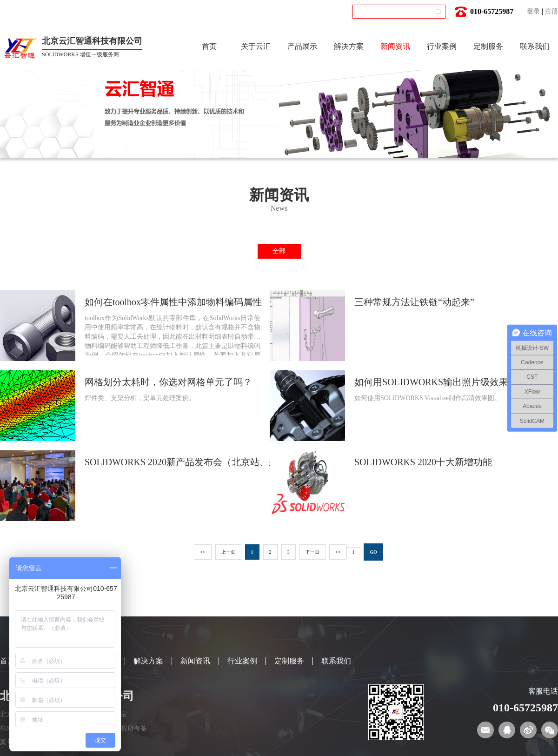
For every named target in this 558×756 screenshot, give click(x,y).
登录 (533, 11)
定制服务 (488, 46)
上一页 (228, 552)
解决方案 (349, 46)
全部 (279, 251)
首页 (209, 46)
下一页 (312, 552)
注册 (551, 11)
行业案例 (442, 46)
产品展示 (302, 46)
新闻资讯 (395, 46)
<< (203, 552)
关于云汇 (256, 46)
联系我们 (535, 46)
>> (338, 552)
